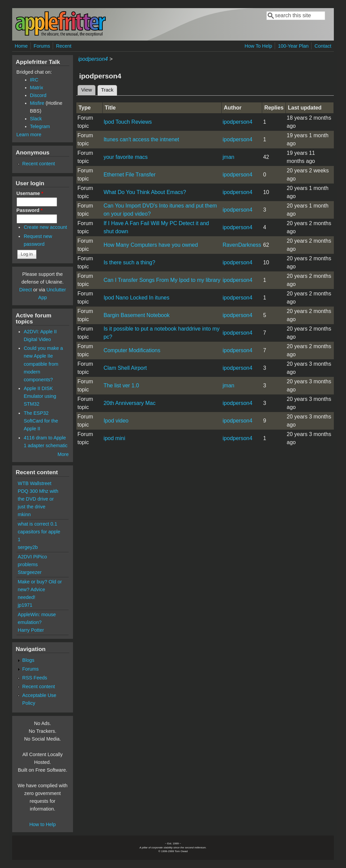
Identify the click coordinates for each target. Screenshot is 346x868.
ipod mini (114, 438)
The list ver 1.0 (121, 385)
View (86, 90)
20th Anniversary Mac (129, 403)
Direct (26, 290)
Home (21, 46)
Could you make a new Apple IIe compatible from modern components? (43, 364)
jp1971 (25, 605)
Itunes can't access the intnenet (141, 139)
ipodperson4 (93, 59)
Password (30, 210)
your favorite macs (126, 157)
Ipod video (116, 421)
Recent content (39, 164)
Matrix (37, 88)
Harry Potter (31, 630)
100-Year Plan (293, 46)
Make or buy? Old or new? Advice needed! (40, 589)
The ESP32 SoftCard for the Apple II (41, 421)
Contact (323, 46)
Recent (64, 46)
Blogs (28, 660)
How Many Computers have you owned (151, 245)
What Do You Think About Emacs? (145, 192)
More (63, 454)
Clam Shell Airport (125, 368)
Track (109, 89)
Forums (42, 46)
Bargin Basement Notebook (137, 315)
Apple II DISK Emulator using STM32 (40, 396)
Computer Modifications (132, 350)
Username (30, 193)
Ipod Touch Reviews (128, 122)
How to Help (43, 824)
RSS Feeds (35, 678)
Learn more (29, 135)
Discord (38, 95)
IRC (34, 80)
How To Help (258, 46)
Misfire (37, 103)
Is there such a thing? (129, 262)
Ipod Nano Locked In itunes (136, 298)
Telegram (40, 126)
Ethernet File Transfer (129, 175)
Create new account (45, 227)
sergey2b (28, 547)
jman (229, 157)
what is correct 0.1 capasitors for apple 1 (39, 532)
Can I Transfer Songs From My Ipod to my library (162, 280)
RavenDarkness (242, 245)
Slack (36, 119)
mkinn (24, 514)
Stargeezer (30, 572)
